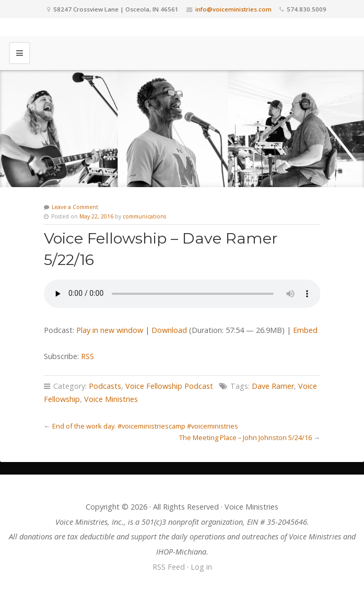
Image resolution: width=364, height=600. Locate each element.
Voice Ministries (111, 399)
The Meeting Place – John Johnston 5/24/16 (245, 437)
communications (144, 216)
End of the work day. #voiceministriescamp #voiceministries (145, 426)
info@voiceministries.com (233, 9)
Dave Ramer (273, 386)
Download (169, 330)
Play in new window (110, 330)
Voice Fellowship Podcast (169, 386)
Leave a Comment (75, 207)
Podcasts (105, 386)
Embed (305, 330)
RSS (87, 356)
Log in (201, 567)
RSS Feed (169, 567)
